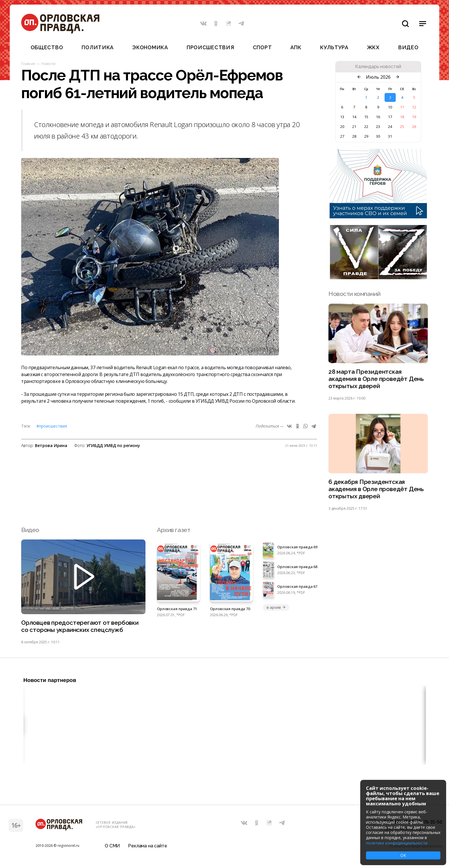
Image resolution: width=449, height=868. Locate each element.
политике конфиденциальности (397, 843)
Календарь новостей (378, 67)
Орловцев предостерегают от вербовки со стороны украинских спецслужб (80, 627)
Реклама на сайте (147, 846)
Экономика (150, 47)
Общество (47, 47)
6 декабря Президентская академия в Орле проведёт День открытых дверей (376, 490)
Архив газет (174, 530)
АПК (296, 47)
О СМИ (112, 846)
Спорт (262, 47)
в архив (276, 608)
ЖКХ (373, 47)
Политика (98, 47)
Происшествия (210, 47)
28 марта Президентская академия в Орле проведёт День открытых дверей (376, 379)
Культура (334, 47)
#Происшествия (52, 426)
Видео (408, 47)
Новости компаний (354, 294)
